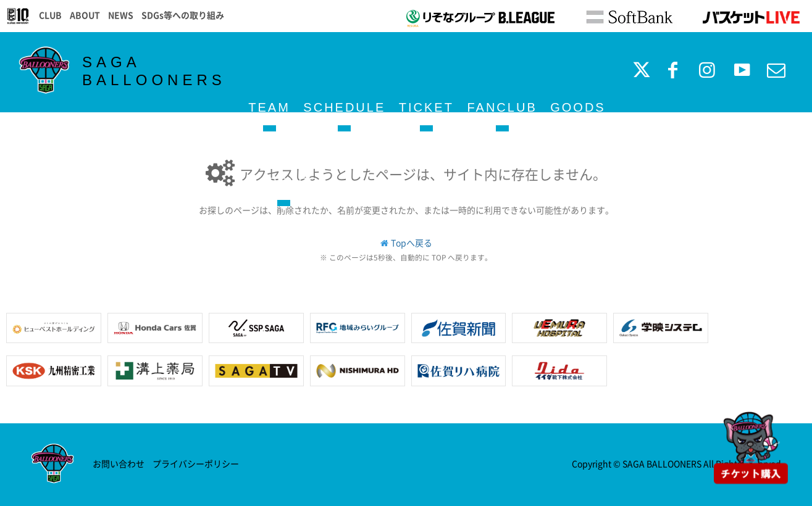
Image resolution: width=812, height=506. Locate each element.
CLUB (50, 15)
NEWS (121, 15)
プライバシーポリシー (196, 463)
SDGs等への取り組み (183, 15)
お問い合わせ (119, 463)
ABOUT (85, 15)
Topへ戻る (412, 243)
